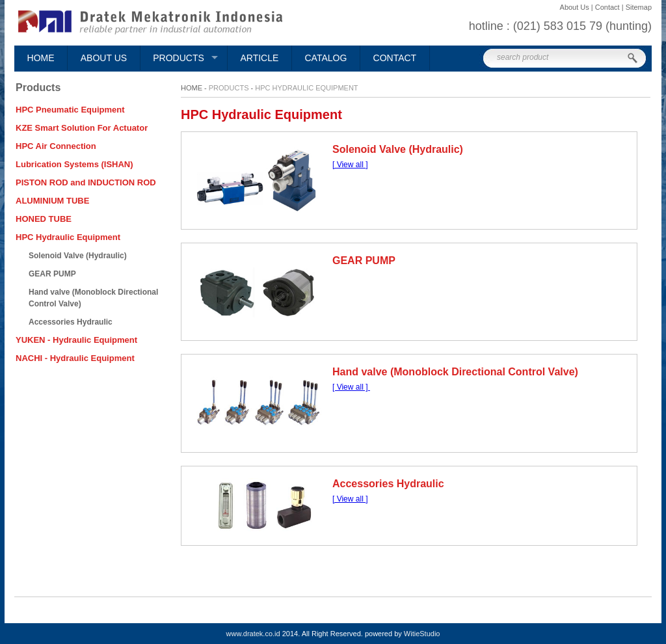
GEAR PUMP (364, 261)
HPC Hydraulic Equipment (306, 88)
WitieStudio (422, 634)
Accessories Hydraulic (388, 484)
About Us (104, 58)
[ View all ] (350, 165)
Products (179, 58)
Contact (395, 58)
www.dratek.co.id (253, 634)
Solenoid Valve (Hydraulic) (398, 149)
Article (259, 58)
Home (41, 58)
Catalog (326, 58)
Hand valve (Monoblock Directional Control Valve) (455, 372)
